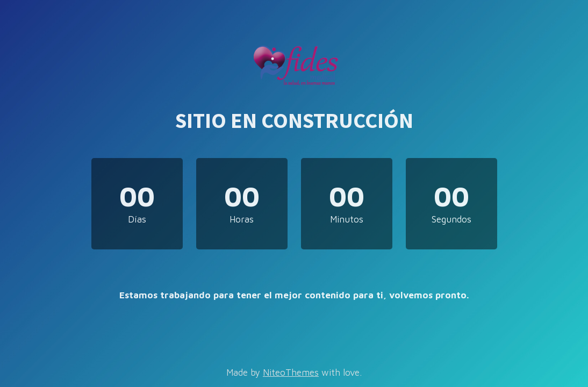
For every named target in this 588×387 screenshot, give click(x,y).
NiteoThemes (291, 372)
